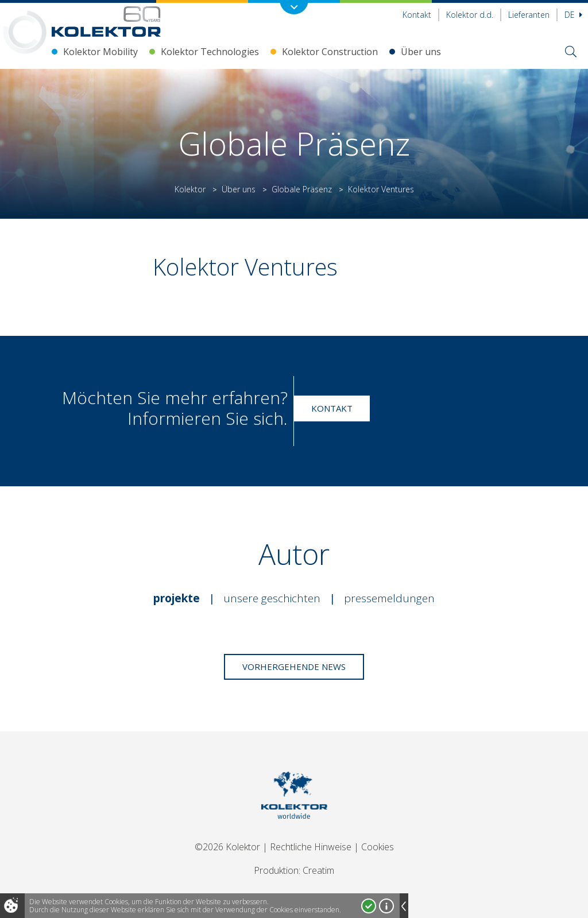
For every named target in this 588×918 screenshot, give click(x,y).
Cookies (378, 847)
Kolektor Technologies (210, 52)
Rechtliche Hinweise (311, 847)
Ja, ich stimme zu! (369, 906)
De (573, 15)
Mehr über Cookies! (386, 906)
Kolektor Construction (330, 52)
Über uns (421, 52)
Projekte (177, 598)
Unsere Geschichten (272, 598)
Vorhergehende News (294, 667)
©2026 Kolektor (227, 847)
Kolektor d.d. (470, 15)
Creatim (318, 870)
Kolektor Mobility (100, 52)
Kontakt (417, 15)
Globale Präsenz (302, 189)
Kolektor (190, 189)
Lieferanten (529, 15)
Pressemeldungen (389, 598)
